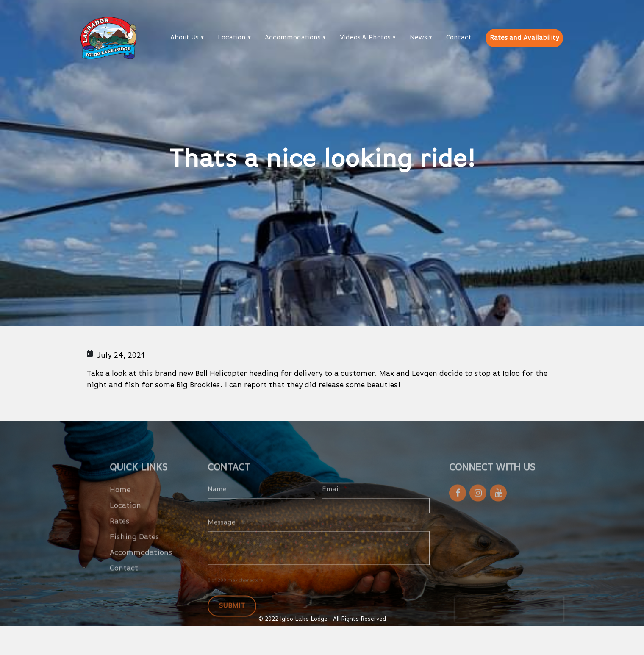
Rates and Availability (524, 38)
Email (335, 502)
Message (222, 535)
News (418, 38)
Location (232, 38)
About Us (185, 38)
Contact (459, 38)
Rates (120, 534)
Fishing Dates (135, 550)
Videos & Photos (365, 38)
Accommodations (293, 38)
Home (120, 502)
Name (217, 502)
